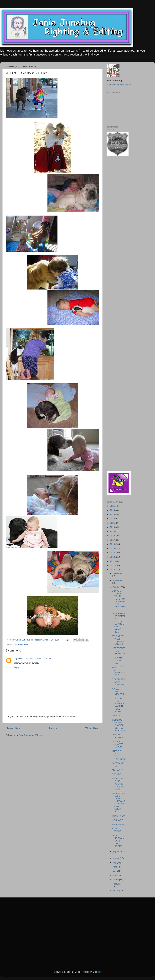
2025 (113, 506)
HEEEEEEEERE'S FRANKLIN (119, 651)
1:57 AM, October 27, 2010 (38, 659)
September (118, 851)
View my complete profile (119, 85)
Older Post (92, 728)
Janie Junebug (24, 640)
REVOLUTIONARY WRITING (118, 682)
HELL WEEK (118, 820)
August (116, 858)
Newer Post (14, 728)
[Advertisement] (116, 210)
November (118, 580)
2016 (113, 544)
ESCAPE (116, 774)
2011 (113, 565)
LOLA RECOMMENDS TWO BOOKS (118, 841)
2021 (113, 523)
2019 (113, 531)
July (115, 862)
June (115, 867)
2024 (113, 510)
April (115, 875)
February (117, 884)
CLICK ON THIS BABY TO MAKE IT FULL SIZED (118, 705)
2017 (113, 540)
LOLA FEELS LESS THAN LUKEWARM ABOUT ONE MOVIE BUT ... (119, 802)
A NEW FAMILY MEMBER (118, 691)
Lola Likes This (21, 644)
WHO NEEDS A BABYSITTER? (119, 671)
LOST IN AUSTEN (118, 736)
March (116, 880)
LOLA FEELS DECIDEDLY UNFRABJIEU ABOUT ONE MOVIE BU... (119, 623)
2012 (113, 561)
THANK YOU (118, 816)
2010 (113, 570)
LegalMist (19, 659)
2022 (113, 519)
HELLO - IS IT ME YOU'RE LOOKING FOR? (118, 784)
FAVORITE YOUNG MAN (117, 660)
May (115, 871)
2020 (113, 527)
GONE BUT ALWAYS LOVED (118, 744)
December (118, 573)
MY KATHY (118, 770)
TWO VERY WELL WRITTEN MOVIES (118, 640)
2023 (113, 514)
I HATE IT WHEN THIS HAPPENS (119, 755)
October (117, 587)
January (117, 891)
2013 (113, 557)
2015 (113, 548)
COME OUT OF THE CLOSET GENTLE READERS (119, 725)
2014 (113, 553)
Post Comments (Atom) (30, 735)
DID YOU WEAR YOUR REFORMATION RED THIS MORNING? (119, 600)
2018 (113, 536)
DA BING (116, 716)
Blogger (97, 972)
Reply (16, 667)
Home (53, 728)
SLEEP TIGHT (117, 830)
